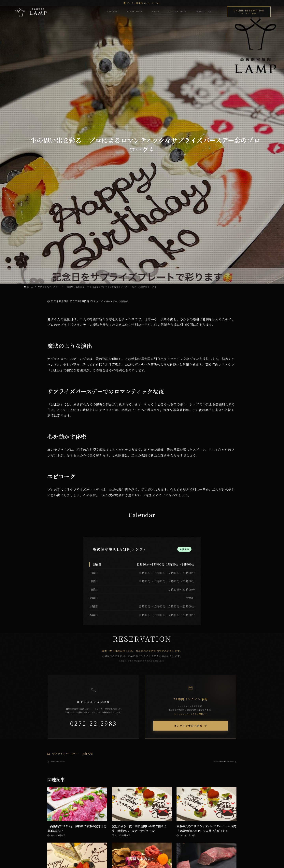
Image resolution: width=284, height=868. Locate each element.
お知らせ (124, 301)
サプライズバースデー (106, 301)
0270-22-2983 (94, 723)
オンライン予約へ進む (191, 726)
